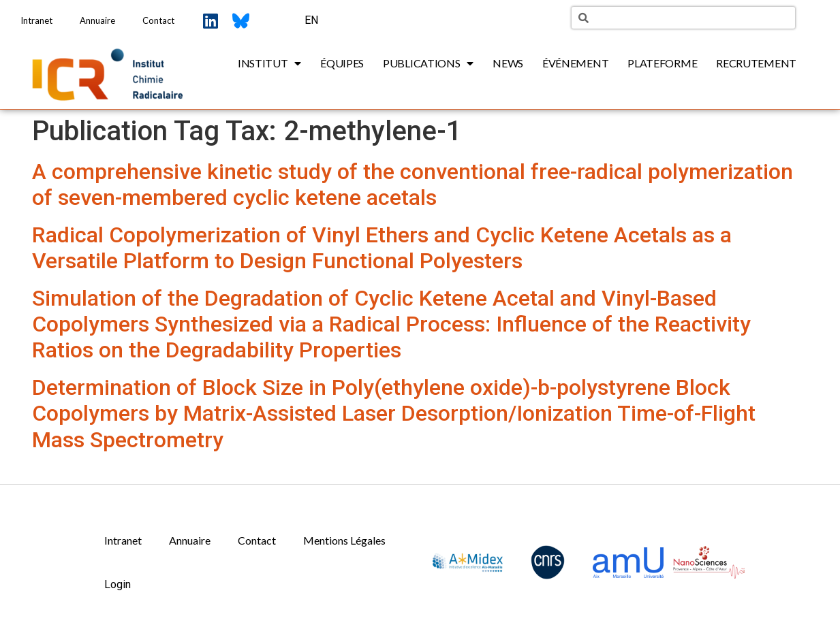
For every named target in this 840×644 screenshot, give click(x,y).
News (508, 63)
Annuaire (97, 20)
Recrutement (756, 63)
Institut (269, 63)
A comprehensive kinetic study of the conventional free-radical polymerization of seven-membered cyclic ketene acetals (413, 184)
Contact (158, 20)
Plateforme (662, 63)
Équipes (342, 63)
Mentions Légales (344, 540)
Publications (428, 63)
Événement (575, 63)
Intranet (36, 20)
